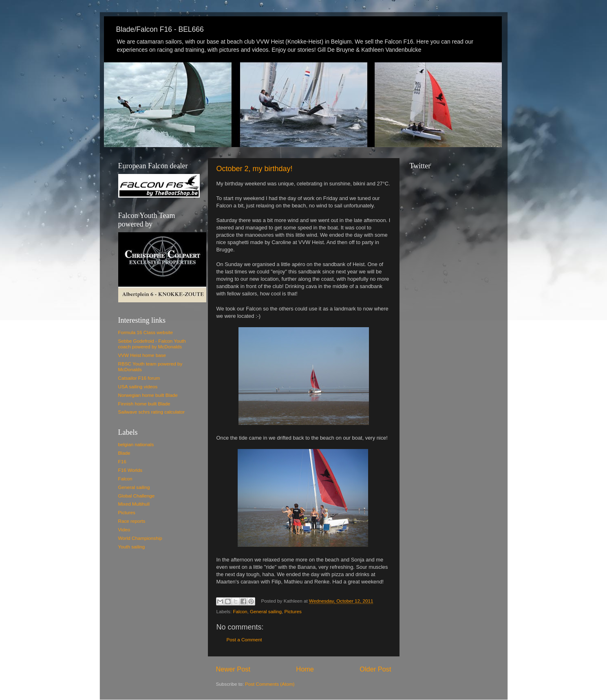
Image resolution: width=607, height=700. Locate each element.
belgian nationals (136, 444)
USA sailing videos (138, 386)
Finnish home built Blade (144, 404)
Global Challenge (137, 496)
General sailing (266, 611)
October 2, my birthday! (255, 169)
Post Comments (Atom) (270, 684)
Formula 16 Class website (146, 332)
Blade (124, 453)
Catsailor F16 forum (139, 378)
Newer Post (233, 669)
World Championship (140, 538)
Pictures (293, 611)
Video (124, 529)
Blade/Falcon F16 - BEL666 (160, 29)
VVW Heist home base (142, 355)
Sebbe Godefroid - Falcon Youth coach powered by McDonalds (152, 344)
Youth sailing (132, 547)
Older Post (375, 669)
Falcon (240, 611)
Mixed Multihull (134, 504)
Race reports (132, 521)
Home (305, 669)
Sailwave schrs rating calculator (152, 412)
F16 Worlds (130, 470)
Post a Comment (244, 639)
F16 (122, 461)
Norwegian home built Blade (148, 395)
